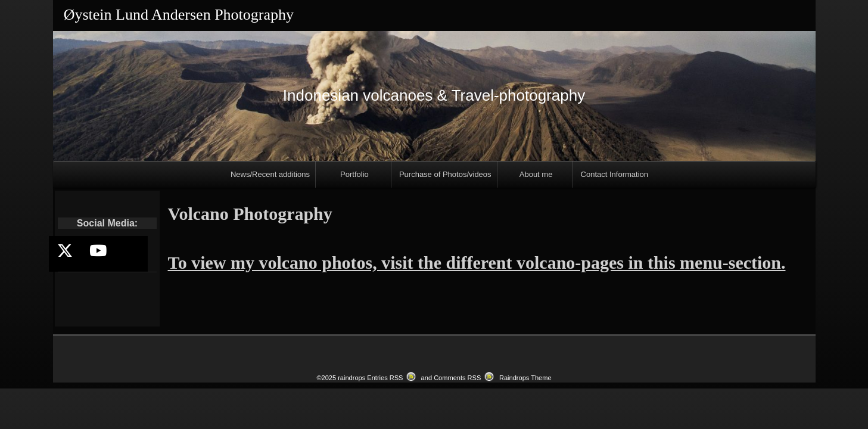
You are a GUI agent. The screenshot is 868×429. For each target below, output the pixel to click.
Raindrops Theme (525, 378)
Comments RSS (457, 378)
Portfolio (354, 174)
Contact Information (615, 174)
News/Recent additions (270, 174)
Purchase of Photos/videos (445, 174)
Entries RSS (385, 378)
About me (536, 174)
